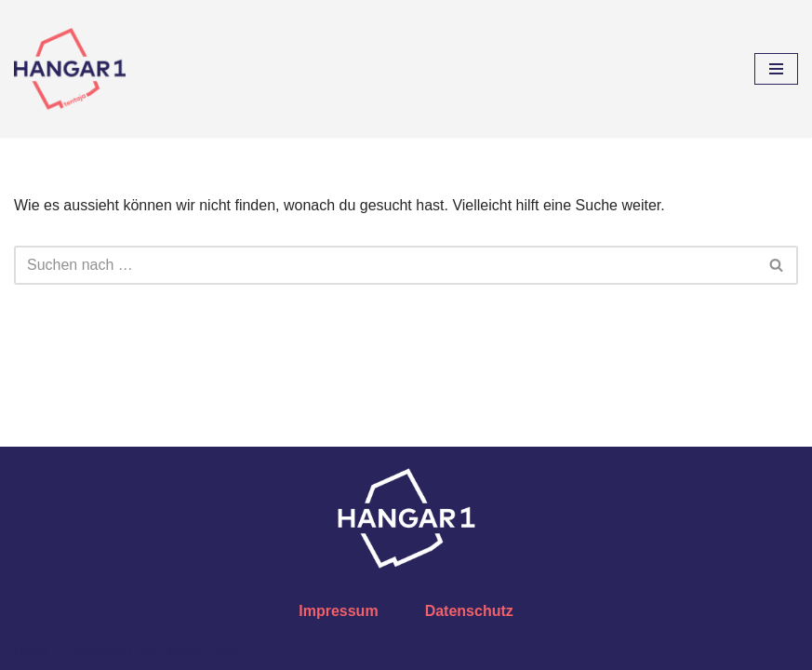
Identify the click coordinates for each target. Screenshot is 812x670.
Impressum (338, 611)
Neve (31, 650)
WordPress (201, 650)
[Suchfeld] (385, 265)
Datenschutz (469, 611)
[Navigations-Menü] (776, 69)
